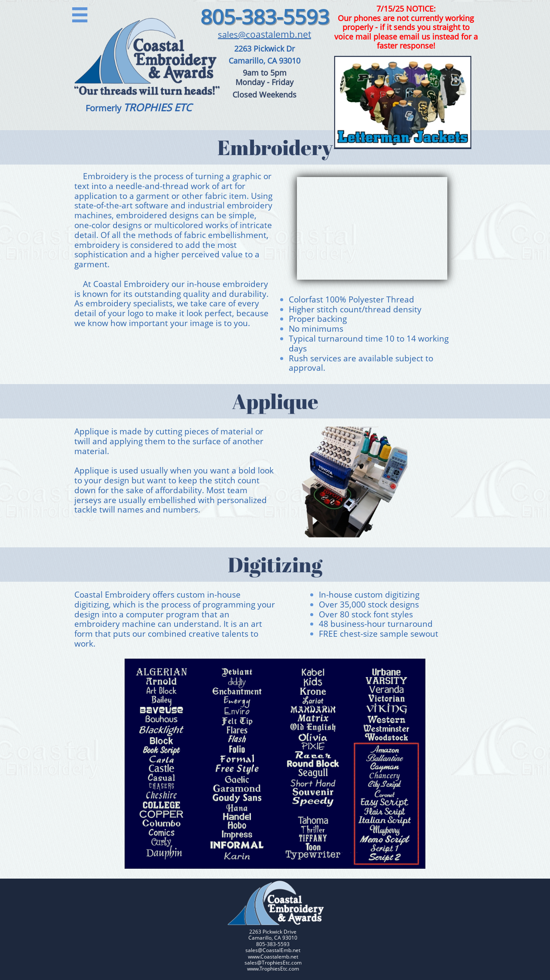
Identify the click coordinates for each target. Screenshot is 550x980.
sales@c (234, 35)
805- (221, 17)
